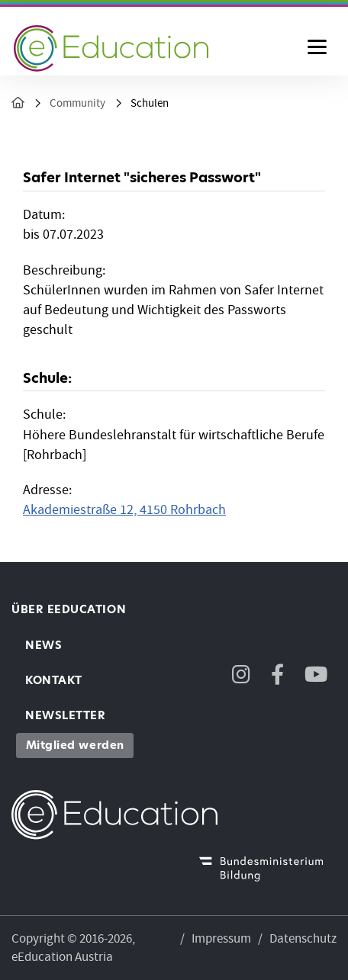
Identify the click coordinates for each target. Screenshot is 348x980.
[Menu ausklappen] (317, 48)
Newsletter (65, 715)
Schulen (150, 103)
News (43, 645)
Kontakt (54, 680)
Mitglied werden (75, 745)
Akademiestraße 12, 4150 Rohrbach (124, 510)
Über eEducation (69, 609)
